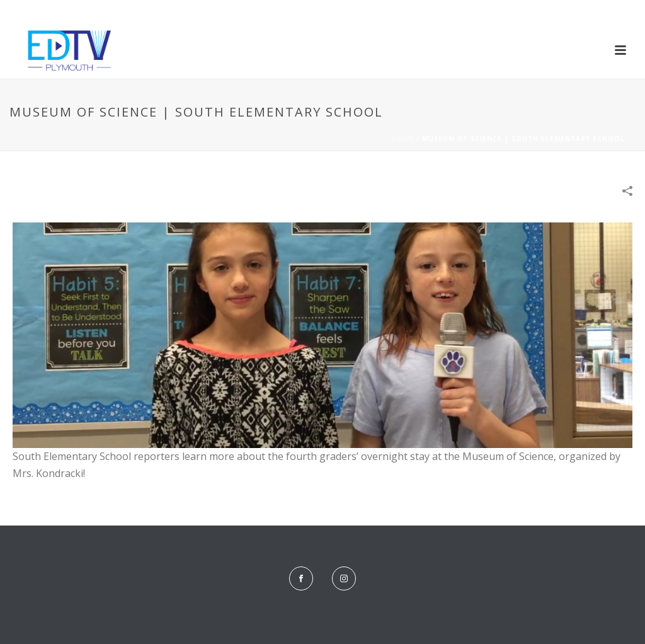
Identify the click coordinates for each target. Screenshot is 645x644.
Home (402, 139)
